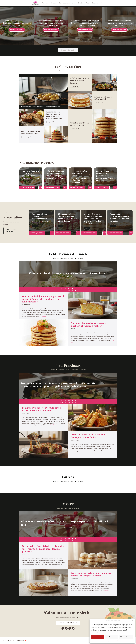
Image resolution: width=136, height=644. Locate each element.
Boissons (95, 3)
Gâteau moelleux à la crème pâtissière (103, 98)
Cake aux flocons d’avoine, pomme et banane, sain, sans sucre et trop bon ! (54, 115)
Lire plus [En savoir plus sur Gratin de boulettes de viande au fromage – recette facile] (91, 452)
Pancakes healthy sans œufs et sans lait (80, 124)
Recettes (45, 3)
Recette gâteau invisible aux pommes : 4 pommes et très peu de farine (119, 23)
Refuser (111, 637)
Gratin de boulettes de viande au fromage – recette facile (88, 436)
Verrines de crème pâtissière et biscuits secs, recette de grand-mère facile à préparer (85, 23)
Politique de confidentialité (112, 641)
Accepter (98, 637)
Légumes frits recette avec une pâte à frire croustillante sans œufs (42, 409)
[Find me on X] (66, 628)
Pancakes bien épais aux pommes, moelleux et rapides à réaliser (88, 324)
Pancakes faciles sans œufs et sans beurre (31, 133)
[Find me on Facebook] (63, 628)
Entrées (81, 3)
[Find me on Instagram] (70, 628)
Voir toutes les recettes (12, 231)
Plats (88, 3)
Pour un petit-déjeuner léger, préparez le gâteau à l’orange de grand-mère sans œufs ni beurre (44, 299)
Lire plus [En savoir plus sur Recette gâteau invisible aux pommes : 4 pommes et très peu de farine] (106, 590)
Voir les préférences (126, 637)
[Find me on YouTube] (73, 628)
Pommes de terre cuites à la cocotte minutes (41, 107)
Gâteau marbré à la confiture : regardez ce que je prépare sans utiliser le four (51, 23)
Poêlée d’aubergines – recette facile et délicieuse (79, 81)
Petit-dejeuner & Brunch (67, 3)
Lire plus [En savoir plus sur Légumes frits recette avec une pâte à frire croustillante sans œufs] (53, 425)
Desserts (54, 3)
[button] (133, 621)
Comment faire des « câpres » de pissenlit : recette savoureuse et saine (17, 23)
